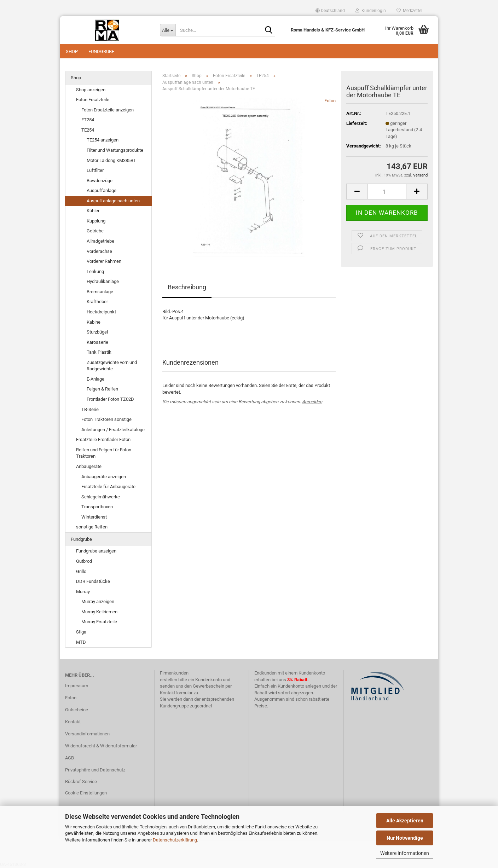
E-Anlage (95, 379)
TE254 (88, 130)
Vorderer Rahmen (104, 261)
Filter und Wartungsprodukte (115, 150)
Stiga (81, 632)
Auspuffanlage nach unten (113, 201)
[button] (330, 11)
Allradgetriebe (100, 241)
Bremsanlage (100, 292)
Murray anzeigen (98, 601)
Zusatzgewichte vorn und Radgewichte (112, 366)
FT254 (88, 120)
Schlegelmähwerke (101, 497)
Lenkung (95, 271)
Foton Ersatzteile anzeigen (108, 110)
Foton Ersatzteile (93, 100)
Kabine (94, 322)
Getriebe (95, 231)
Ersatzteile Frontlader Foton (103, 439)
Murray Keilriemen (99, 612)
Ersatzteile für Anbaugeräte (108, 487)
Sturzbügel (97, 332)
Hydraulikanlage (103, 281)
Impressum (77, 686)
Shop (72, 51)
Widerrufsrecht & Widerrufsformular (101, 746)
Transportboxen (97, 507)
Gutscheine (77, 710)
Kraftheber (97, 302)
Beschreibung (187, 287)
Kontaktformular (176, 693)
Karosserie (97, 342)
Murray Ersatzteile (99, 622)
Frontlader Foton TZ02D (110, 399)
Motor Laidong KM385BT (111, 160)
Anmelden (312, 402)
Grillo (81, 571)
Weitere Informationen (405, 853)
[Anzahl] (387, 192)
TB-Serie (90, 409)
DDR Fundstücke (93, 581)
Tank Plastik (99, 352)
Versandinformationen (87, 734)
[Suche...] (168, 30)
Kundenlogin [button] (371, 11)
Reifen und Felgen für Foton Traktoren (104, 453)
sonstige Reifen (92, 527)
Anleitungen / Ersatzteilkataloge (113, 430)
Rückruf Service (81, 782)
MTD (81, 642)
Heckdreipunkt (101, 312)
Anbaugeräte (89, 466)
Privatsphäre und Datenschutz (95, 770)
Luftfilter (95, 170)
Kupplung (96, 221)
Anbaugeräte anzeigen (104, 477)
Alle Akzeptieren (405, 821)
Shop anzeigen (91, 90)
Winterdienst (94, 517)
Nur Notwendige (405, 838)
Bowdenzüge (100, 181)
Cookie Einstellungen (86, 793)
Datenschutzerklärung (175, 840)
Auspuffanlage (102, 190)
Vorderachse (99, 251)
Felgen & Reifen (102, 389)
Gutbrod (84, 561)
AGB (70, 758)
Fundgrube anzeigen (96, 551)
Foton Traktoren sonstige (106, 419)
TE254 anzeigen (103, 140)
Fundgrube (101, 51)
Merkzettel (409, 11)
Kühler (93, 211)
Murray (83, 592)
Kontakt (73, 722)
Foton (330, 101)
